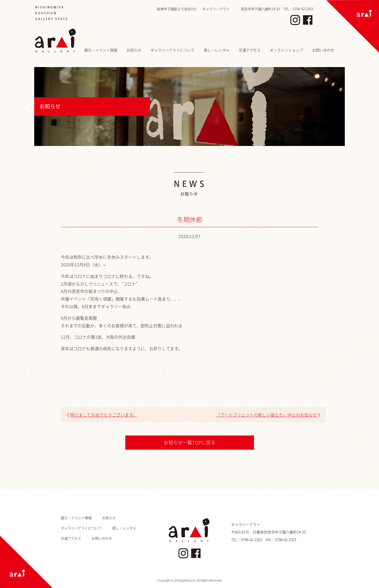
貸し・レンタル (217, 50)
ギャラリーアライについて (173, 50)
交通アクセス (250, 50)
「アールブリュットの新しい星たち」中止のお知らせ (266, 415)
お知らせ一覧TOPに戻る (190, 442)
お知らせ (134, 50)
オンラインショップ (286, 50)
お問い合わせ (323, 50)
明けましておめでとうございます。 (103, 415)
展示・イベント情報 (101, 50)
